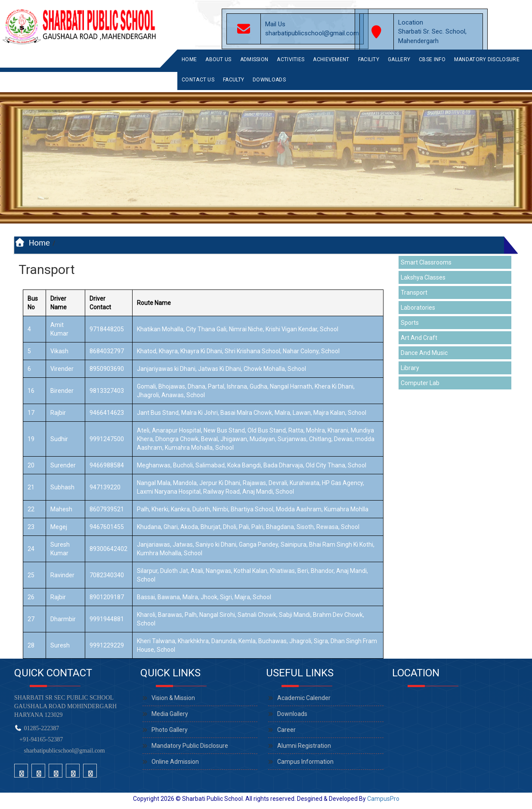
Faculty (234, 80)
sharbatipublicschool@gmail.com (65, 751)
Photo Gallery (170, 730)
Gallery (399, 59)
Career (286, 730)
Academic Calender (304, 698)
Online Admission (175, 762)
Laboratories (418, 308)
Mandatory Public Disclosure (190, 746)
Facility (369, 59)
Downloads (269, 80)
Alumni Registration (304, 746)
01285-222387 (42, 728)
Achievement (331, 59)
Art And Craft (419, 338)
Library (410, 368)
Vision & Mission (173, 698)
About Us (218, 59)
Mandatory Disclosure (487, 59)
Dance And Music (424, 353)
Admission (254, 59)
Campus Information (305, 762)
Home (189, 59)
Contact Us (198, 80)
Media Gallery (170, 714)
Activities (291, 59)
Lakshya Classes (423, 277)
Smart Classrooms (426, 262)
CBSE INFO (432, 59)
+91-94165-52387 (40, 739)
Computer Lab (420, 383)
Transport (414, 292)
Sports (410, 323)
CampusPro (383, 799)
